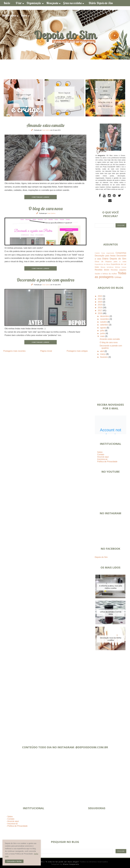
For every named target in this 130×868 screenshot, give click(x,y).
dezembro (105, 316)
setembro (105, 325)
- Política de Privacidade (17, 826)
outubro (104, 322)
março (103, 354)
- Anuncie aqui (12, 821)
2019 (100, 305)
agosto (103, 328)
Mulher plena (9, 15)
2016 (100, 313)
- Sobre (9, 817)
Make (97, 267)
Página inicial (46, 351)
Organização (34, 3)
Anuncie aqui (103, 457)
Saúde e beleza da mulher (106, 274)
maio (103, 336)
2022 (100, 296)
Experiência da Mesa (102, 264)
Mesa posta (52, 3)
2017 (100, 310)
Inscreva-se (102, 459)
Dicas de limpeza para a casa (111, 262)
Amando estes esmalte (45, 125)
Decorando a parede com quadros (45, 280)
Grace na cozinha (72, 3)
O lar (19, 3)
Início (7, 3)
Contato (101, 454)
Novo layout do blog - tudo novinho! (64, 97)
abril (102, 351)
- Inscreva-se (12, 824)
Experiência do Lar (119, 264)
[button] (14, 861)
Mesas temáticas (107, 267)
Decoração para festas (105, 256)
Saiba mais (9, 856)
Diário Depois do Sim (101, 3)
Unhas (118, 277)
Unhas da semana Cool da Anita (111, 613)
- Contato (10, 819)
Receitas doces (102, 270)
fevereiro (104, 357)
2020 (100, 302)
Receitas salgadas (118, 270)
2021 (100, 299)
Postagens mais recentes (14, 351)
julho (103, 331)
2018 (100, 308)
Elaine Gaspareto (71, 864)
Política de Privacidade (107, 462)
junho (103, 333)
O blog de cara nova (46, 209)
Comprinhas (121, 253)
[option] (24, 98)
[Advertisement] (111, 695)
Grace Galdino (46, 130)
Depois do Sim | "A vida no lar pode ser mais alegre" (55, 862)
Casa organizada (108, 253)
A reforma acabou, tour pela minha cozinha (111, 587)
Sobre (24, 15)
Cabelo (97, 253)
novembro (105, 319)
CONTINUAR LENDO (41, 197)
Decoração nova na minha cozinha (111, 639)
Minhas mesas (121, 267)
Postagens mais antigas (77, 351)
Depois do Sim (101, 557)
